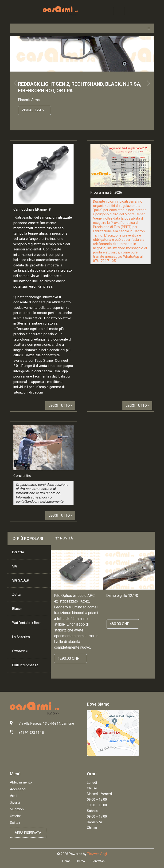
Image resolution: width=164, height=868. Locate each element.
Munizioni (17, 809)
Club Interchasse (25, 665)
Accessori (18, 789)
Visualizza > (33, 110)
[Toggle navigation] (119, 11)
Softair (15, 823)
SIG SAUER (21, 580)
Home (66, 861)
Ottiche (15, 816)
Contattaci (98, 861)
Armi (14, 796)
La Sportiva (21, 637)
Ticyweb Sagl (97, 854)
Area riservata (28, 833)
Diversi (15, 803)
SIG (15, 566)
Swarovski (20, 651)
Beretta (18, 552)
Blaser (17, 609)
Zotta (17, 595)
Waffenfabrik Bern (27, 623)
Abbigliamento (21, 782)
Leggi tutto (60, 406)
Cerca (81, 861)
